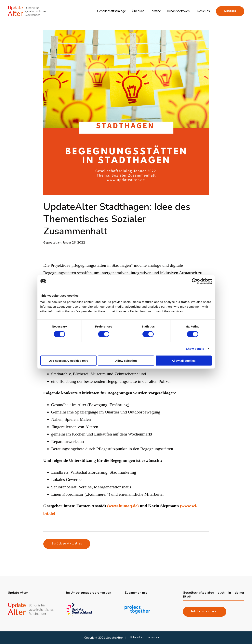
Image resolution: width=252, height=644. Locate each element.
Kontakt (230, 11)
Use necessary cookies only (68, 360)
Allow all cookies (184, 360)
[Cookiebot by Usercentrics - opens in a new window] (195, 281)
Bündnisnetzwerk (179, 11)
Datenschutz (137, 637)
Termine (156, 11)
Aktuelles (203, 11)
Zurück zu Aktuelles (67, 543)
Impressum (154, 637)
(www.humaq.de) (124, 506)
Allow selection (126, 360)
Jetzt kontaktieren (205, 611)
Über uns (138, 11)
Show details (195, 349)
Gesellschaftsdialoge (112, 11)
